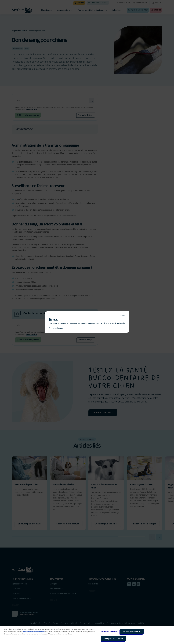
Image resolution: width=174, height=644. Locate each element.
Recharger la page (56, 328)
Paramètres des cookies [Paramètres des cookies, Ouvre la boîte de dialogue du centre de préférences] (109, 632)
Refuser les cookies (132, 632)
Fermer (122, 316)
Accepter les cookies (114, 639)
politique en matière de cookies (34, 632)
